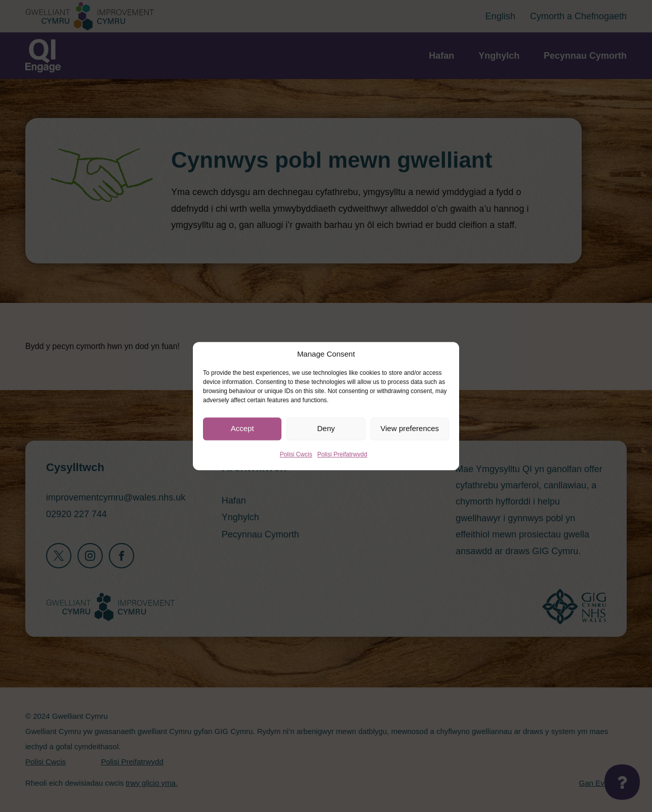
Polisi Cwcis (296, 454)
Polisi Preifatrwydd (342, 454)
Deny (326, 428)
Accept (242, 428)
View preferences (410, 428)
